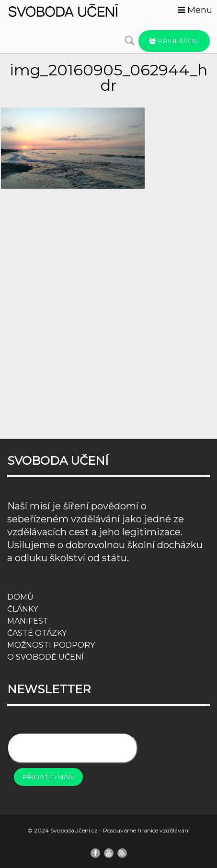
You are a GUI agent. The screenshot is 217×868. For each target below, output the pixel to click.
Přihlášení (174, 41)
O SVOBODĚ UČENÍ (46, 657)
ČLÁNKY (23, 609)
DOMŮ (20, 597)
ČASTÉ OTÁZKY (37, 633)
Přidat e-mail (48, 777)
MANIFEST (28, 621)
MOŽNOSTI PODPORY (51, 645)
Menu (195, 10)
